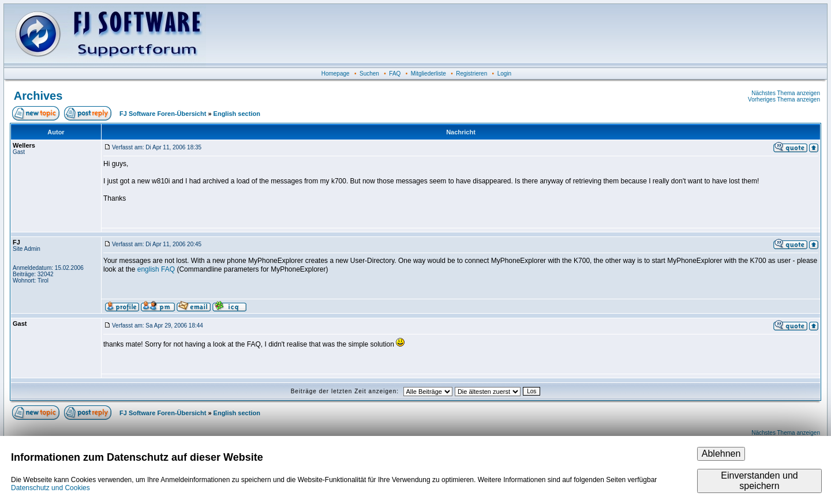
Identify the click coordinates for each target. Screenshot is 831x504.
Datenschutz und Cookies (50, 488)
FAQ (395, 74)
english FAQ (156, 269)
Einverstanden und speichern (759, 481)
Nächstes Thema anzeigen (786, 93)
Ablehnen (721, 454)
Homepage (336, 74)
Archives (38, 96)
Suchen (369, 74)
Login (504, 74)
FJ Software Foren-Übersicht (163, 114)
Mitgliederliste (428, 74)
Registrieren (471, 74)
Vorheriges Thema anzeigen (784, 99)
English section (237, 114)
